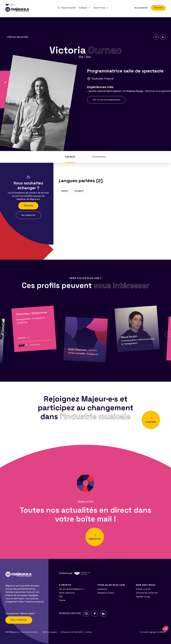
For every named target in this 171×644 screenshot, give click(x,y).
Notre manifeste (67, 593)
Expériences (99, 157)
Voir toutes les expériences (106, 100)
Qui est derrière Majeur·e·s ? (72, 589)
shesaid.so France (106, 593)
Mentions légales (50, 632)
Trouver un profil (143, 589)
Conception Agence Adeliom (153, 632)
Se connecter (141, 8)
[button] (3, 334)
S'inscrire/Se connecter (147, 593)
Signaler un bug (143, 597)
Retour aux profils (17, 37)
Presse (62, 600)
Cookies (88, 632)
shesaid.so (102, 589)
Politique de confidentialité (72, 632)
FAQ (61, 597)
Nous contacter (19, 620)
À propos (70, 157)
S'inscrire (158, 8)
